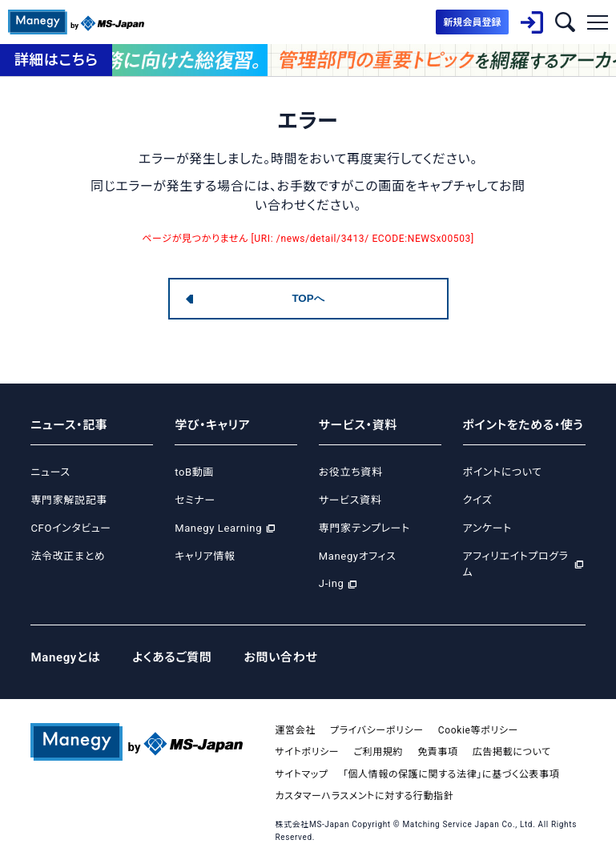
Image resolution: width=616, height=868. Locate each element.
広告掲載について (512, 752)
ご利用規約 (378, 752)
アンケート (487, 528)
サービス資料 (350, 500)
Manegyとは (65, 657)
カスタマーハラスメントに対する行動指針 (364, 796)
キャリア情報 (205, 556)
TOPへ (308, 298)
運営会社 (295, 730)
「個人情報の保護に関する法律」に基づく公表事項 (451, 774)
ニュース (50, 472)
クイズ (478, 500)
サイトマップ (301, 774)
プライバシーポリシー (377, 730)
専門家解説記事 (68, 500)
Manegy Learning (218, 528)
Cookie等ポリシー (478, 730)
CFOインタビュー (70, 528)
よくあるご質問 (172, 657)
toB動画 (194, 472)
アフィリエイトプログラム (516, 565)
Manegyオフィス (358, 556)
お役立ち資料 (351, 472)
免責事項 (438, 752)
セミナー (195, 500)
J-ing (332, 583)
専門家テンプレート (364, 528)
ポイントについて (503, 472)
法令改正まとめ (68, 556)
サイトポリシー (307, 752)
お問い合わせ (281, 657)
